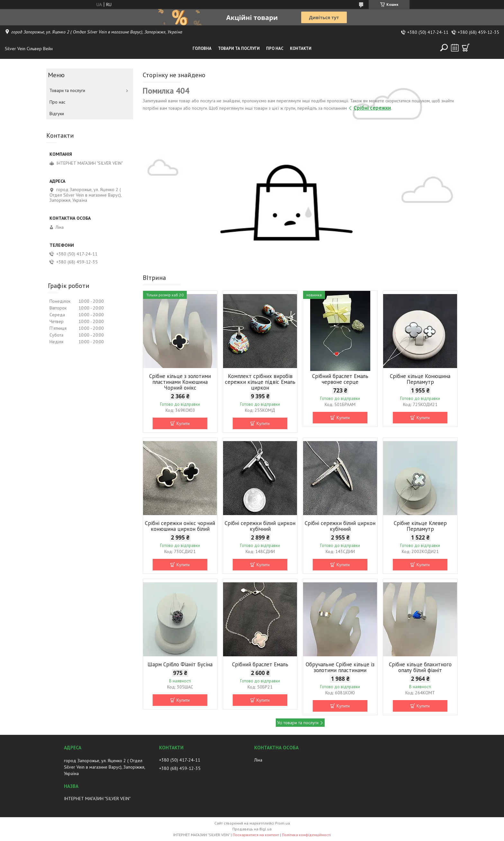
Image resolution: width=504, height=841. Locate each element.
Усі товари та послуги (298, 723)
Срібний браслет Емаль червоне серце (340, 379)
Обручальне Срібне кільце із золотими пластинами (340, 667)
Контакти (301, 48)
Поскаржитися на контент (256, 835)
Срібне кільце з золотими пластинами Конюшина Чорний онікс (180, 382)
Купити (183, 423)
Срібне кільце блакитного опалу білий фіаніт (420, 667)
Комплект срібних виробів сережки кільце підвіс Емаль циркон (260, 382)
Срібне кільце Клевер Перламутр (420, 526)
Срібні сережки (372, 108)
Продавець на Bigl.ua (252, 829)
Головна (202, 48)
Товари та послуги (239, 48)
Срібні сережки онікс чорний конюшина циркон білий (180, 526)
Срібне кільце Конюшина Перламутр (420, 379)
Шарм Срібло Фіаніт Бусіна (180, 664)
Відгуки (57, 114)
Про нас (275, 48)
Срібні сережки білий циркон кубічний (260, 526)
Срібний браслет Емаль (260, 664)
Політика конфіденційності (306, 835)
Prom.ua (283, 823)
